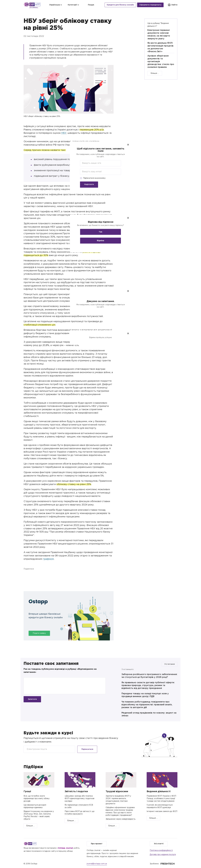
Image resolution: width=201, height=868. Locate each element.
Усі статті (159, 844)
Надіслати (89, 184)
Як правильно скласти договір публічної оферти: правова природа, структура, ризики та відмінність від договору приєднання (148, 685)
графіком (48, 559)
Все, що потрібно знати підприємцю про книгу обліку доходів (37, 799)
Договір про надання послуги (163, 855)
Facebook (26, 574)
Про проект (97, 844)
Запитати (32, 699)
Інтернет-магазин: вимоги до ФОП (162, 811)
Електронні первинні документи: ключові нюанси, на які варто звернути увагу (159, 34)
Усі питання (170, 664)
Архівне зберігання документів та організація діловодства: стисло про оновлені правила (161, 62)
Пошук (89, 5)
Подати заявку (39, 633)
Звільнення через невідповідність (120, 819)
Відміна (100, 241)
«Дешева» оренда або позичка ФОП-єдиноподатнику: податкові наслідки (79, 799)
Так (100, 232)
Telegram (40, 574)
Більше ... (155, 73)
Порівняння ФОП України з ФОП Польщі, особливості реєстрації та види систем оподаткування (161, 799)
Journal (34, 8)
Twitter (33, 574)
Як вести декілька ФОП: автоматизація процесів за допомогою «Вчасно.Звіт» (160, 47)
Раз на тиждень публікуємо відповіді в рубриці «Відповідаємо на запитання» (60, 671)
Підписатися (87, 749)
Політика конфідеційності (161, 850)
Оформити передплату (150, 5)
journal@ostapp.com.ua (97, 864)
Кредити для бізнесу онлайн (120, 5)
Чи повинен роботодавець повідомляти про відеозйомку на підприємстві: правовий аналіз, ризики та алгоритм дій (147, 705)
